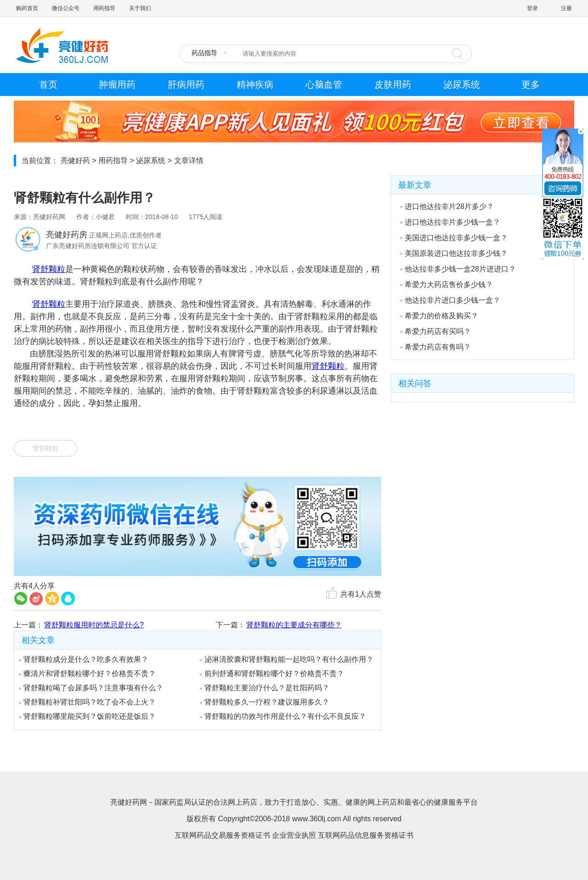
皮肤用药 (393, 85)
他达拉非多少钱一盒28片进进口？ (458, 269)
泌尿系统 (462, 85)
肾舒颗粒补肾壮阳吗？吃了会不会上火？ (87, 702)
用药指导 (104, 8)
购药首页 (27, 8)
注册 (566, 8)
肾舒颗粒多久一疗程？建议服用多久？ (265, 702)
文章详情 (189, 161)
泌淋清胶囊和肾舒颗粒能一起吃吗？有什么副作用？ (287, 659)
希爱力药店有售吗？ (435, 347)
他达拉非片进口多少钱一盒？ (450, 300)
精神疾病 (255, 85)
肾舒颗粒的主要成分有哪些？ (294, 625)
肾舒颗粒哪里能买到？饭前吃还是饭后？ (87, 716)
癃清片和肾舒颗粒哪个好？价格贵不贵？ (87, 674)
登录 (532, 8)
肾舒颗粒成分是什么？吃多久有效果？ (84, 659)
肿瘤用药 (117, 85)
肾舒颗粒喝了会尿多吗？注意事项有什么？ (91, 688)
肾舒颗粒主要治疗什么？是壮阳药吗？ (265, 688)
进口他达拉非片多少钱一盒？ (450, 222)
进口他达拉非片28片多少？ (447, 206)
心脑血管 (324, 85)
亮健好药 (75, 161)
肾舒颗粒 (49, 269)
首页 (48, 85)
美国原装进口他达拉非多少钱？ (454, 253)
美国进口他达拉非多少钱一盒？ (454, 238)
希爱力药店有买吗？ (435, 331)
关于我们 (140, 8)
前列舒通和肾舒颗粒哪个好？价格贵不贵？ (272, 674)
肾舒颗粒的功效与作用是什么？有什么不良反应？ (283, 716)
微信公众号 (66, 8)
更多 (531, 85)
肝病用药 (186, 85)
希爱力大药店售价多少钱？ (447, 285)
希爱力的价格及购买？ (439, 316)
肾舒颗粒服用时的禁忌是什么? (94, 625)
